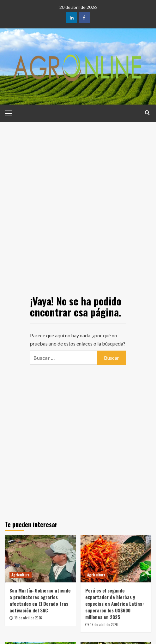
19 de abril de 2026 (28, 618)
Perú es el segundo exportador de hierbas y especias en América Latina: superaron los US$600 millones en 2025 (114, 604)
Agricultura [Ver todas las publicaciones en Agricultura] (21, 575)
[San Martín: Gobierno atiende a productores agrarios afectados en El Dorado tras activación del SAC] (40, 559)
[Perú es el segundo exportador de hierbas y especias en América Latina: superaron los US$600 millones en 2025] (116, 559)
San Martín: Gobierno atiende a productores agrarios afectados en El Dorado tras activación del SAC (40, 600)
